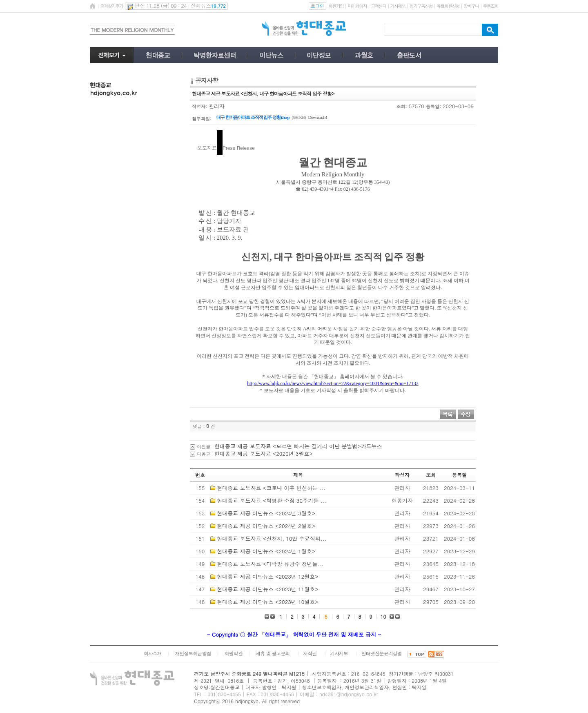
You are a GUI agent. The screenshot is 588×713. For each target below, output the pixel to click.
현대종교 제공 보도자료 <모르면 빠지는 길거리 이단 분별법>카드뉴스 (298, 446)
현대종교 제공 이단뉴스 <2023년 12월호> (267, 576)
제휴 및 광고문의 (273, 653)
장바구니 (471, 6)
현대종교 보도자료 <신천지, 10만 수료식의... (272, 538)
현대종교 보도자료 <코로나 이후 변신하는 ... (271, 488)
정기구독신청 (421, 6)
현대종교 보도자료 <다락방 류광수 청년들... (270, 564)
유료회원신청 (448, 6)
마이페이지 (357, 6)
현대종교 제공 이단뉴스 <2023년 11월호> (267, 589)
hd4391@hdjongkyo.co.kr (349, 694)
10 (383, 616)
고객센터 (378, 6)
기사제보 (398, 6)
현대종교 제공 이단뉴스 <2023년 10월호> (267, 602)
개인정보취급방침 (193, 653)
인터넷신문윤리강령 (382, 653)
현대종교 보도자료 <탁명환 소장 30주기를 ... (272, 500)
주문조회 (491, 6)
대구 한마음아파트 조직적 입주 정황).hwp (253, 117)
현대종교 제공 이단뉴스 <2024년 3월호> (266, 513)
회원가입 (336, 6)
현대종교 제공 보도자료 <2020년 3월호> (264, 453)
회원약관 (233, 653)
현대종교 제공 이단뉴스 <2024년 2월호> (266, 526)
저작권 (310, 653)
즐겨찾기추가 (111, 6)
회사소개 (153, 653)
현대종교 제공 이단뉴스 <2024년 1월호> (266, 551)
